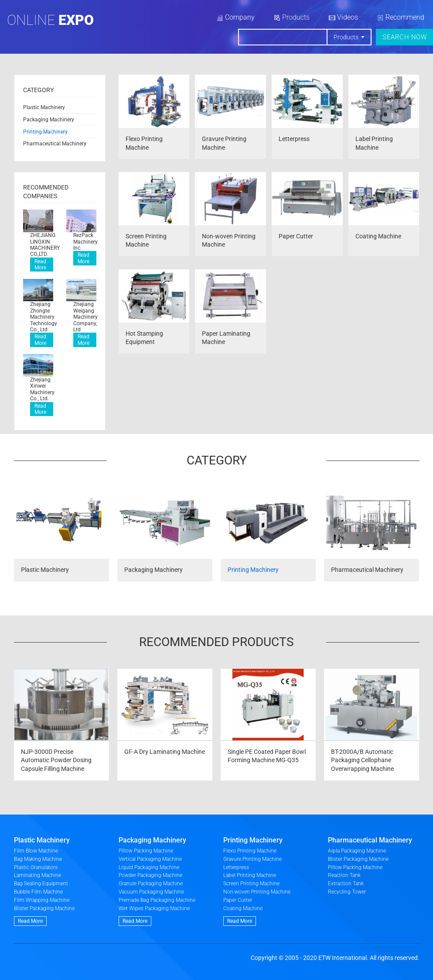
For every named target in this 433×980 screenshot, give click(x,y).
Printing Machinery (45, 132)
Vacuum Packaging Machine (151, 892)
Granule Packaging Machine (151, 884)
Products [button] (347, 37)
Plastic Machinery (44, 107)
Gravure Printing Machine (252, 859)
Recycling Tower (347, 892)
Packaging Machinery (49, 120)
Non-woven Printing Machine (257, 892)
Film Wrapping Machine (42, 900)
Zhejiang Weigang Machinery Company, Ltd (85, 317)
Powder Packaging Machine (150, 875)
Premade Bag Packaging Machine (157, 900)
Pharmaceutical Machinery (55, 144)
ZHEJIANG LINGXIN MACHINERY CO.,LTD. (42, 245)
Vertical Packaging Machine (150, 859)
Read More (40, 265)
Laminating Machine (38, 875)
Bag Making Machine (38, 859)
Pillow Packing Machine (146, 851)
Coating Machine (243, 908)
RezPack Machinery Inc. (85, 242)
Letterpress (236, 867)
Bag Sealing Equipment (41, 884)
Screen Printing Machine (251, 884)
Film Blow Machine (36, 851)
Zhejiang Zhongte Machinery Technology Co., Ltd (42, 317)
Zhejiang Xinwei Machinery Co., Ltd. (42, 389)
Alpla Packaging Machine (357, 851)
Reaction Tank (344, 875)
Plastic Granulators (36, 867)
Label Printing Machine (250, 875)
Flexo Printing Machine (250, 851)
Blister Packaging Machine (44, 908)
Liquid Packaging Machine (149, 867)
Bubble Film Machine (38, 892)
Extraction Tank (346, 884)
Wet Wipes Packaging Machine (154, 908)
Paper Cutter (238, 900)
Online (50, 20)
